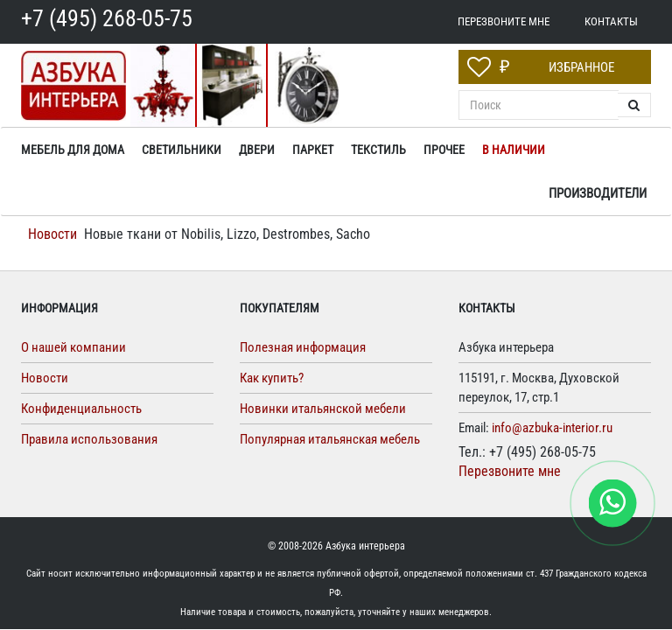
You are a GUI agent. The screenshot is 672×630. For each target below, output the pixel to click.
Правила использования (89, 439)
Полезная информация (303, 347)
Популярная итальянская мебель (330, 439)
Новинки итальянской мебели (323, 409)
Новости (52, 234)
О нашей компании (73, 347)
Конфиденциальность (81, 409)
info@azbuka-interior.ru (552, 428)
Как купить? (272, 378)
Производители (598, 193)
